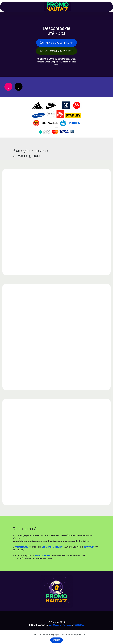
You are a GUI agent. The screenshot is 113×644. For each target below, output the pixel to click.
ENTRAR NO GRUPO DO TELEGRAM (56, 43)
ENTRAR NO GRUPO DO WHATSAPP (56, 51)
